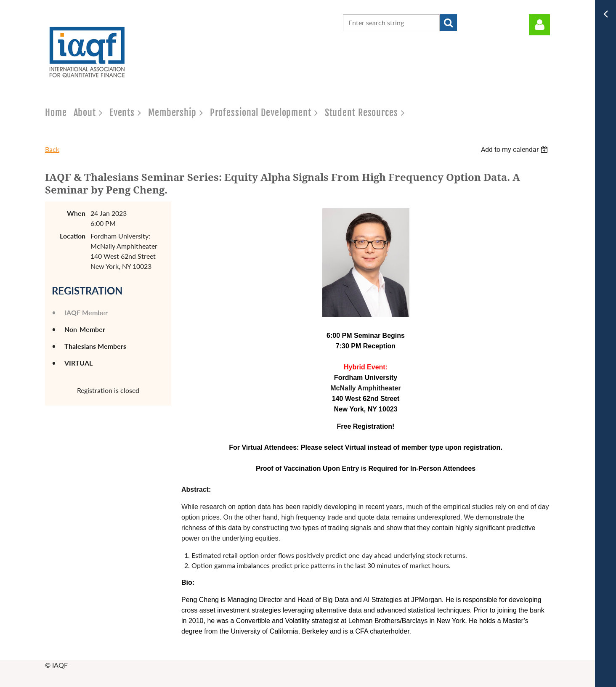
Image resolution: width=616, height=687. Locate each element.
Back (52, 149)
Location (73, 236)
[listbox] (515, 150)
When (76, 213)
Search (449, 23)
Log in (539, 25)
